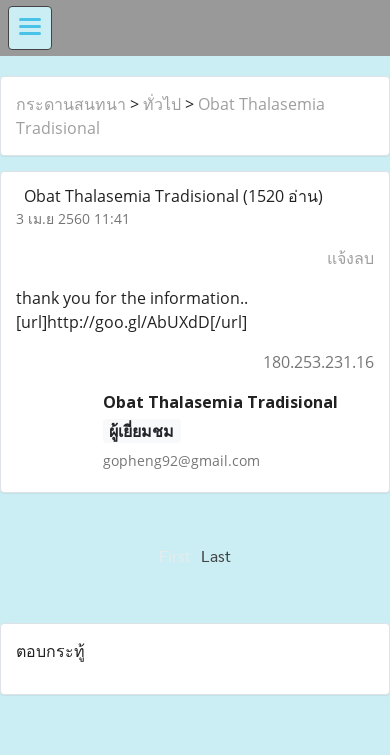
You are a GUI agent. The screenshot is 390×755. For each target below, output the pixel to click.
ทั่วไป (162, 104)
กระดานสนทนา (71, 104)
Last (216, 555)
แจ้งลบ (350, 258)
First (175, 555)
